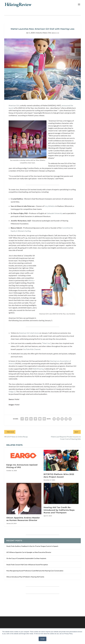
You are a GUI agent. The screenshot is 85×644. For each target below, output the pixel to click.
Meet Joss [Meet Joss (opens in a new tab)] (47, 343)
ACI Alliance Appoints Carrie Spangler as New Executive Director (29, 552)
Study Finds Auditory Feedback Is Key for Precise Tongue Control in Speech (32, 546)
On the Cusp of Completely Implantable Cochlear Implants (26, 558)
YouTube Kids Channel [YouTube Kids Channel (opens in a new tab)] (32, 349)
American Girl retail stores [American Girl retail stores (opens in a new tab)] (29, 333)
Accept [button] (43, 639)
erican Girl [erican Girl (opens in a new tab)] (15, 105)
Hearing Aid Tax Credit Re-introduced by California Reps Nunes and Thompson (59, 510)
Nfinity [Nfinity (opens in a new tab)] (31, 280)
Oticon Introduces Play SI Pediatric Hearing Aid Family (25, 577)
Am (10, 105)
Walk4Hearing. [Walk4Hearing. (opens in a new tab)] (38, 369)
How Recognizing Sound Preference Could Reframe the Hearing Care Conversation (35, 571)
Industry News (41, 33)
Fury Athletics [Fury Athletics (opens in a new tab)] (50, 206)
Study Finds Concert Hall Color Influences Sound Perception (27, 565)
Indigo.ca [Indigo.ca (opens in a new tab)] (12, 391)
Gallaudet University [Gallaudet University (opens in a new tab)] (54, 213)
